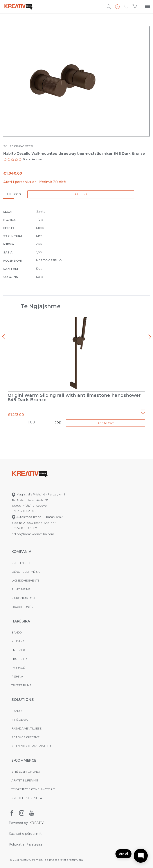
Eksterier (19, 659)
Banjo (17, 632)
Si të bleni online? (26, 772)
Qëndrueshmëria (25, 572)
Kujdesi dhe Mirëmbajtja (31, 746)
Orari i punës (22, 607)
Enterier (18, 650)
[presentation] (3, 337)
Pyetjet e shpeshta (27, 798)
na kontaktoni (23, 598)
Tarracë (18, 668)
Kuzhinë (18, 641)
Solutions (23, 700)
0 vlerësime (32, 159)
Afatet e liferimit (25, 780)
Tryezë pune (21, 685)
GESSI (29, 146)
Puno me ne (21, 589)
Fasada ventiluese (26, 728)
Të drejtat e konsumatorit (33, 789)
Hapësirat (22, 621)
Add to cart (82, 194)
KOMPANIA (21, 552)
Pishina (17, 676)
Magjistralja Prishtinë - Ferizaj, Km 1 (38, 494)
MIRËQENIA (20, 720)
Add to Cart (106, 423)
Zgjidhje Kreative (25, 737)
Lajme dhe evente (25, 580)
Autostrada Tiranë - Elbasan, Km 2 (37, 517)
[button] (126, 7)
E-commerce (24, 760)
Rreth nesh (21, 563)
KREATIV (37, 823)
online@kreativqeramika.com (33, 534)
